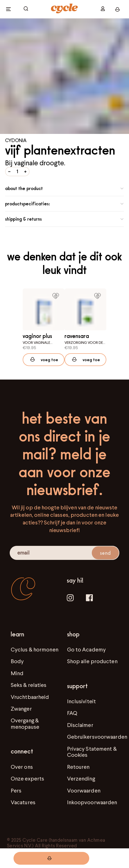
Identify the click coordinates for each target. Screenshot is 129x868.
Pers (16, 790)
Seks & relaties (29, 685)
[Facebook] (89, 599)
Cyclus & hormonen (35, 649)
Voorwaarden (84, 790)
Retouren (78, 767)
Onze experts (27, 778)
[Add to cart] (44, 360)
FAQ (72, 713)
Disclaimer (80, 725)
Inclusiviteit (81, 701)
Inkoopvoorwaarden (92, 802)
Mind (17, 673)
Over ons (22, 767)
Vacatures (23, 802)
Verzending (81, 778)
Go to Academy (86, 649)
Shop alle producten (92, 661)
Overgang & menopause (25, 724)
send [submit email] (105, 553)
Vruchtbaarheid (30, 697)
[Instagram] (70, 599)
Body (17, 661)
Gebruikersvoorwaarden (97, 737)
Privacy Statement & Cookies (92, 752)
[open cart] (26, 9)
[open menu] (8, 9)
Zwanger (21, 709)
